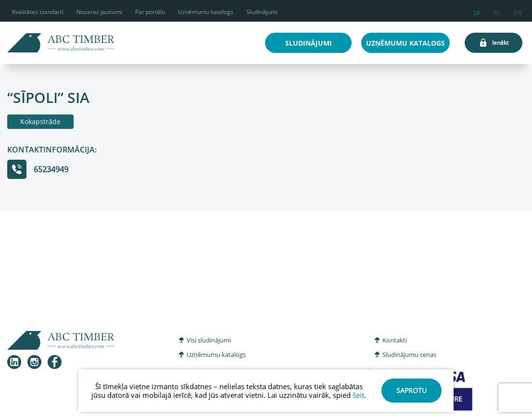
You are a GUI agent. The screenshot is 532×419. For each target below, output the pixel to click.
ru (497, 11)
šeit (358, 395)
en (518, 11)
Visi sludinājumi (209, 340)
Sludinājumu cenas (409, 355)
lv (477, 11)
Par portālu (150, 12)
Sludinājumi (262, 12)
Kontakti (395, 340)
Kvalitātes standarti (38, 12)
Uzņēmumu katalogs (206, 12)
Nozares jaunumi (99, 12)
